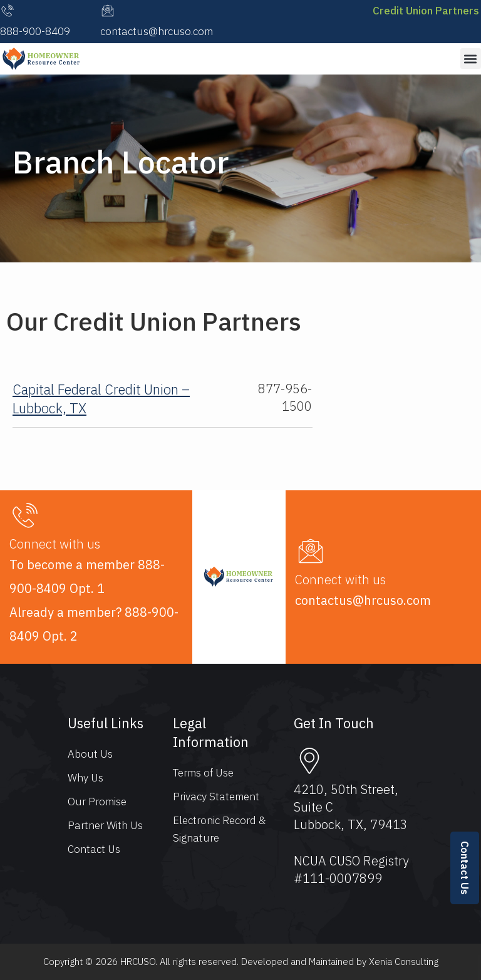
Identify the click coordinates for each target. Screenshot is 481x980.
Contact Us (465, 868)
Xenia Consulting (404, 962)
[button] (471, 59)
